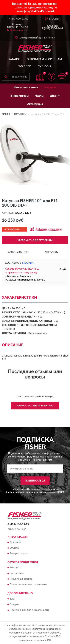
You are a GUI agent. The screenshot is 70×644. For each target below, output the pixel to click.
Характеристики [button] (18, 252)
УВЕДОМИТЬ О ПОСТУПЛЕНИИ (35, 240)
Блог (13, 599)
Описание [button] (52, 252)
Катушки (50, 88)
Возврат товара (19, 554)
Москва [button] (28, 263)
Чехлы (39, 96)
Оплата (14, 548)
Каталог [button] (14, 59)
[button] (17, 30)
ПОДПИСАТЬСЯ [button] (35, 481)
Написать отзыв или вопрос (35, 406)
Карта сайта (17, 573)
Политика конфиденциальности (29, 610)
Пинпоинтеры (19, 96)
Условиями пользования (44, 492)
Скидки (14, 604)
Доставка (15, 542)
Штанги (55, 96)
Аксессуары (35, 104)
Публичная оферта (21, 579)
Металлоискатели (26, 88)
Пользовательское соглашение (28, 585)
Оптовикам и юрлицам (44, 59)
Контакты (45, 66)
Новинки (25, 66)
